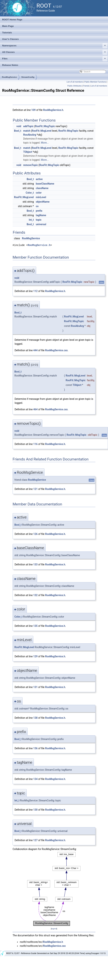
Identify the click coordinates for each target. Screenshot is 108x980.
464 (35, 409)
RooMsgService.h (53, 110)
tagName (41, 215)
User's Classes (10, 39)
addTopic (28, 126)
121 (35, 489)
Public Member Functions (95, 82)
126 (35, 534)
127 (35, 840)
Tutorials (7, 33)
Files (55, 59)
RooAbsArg (30, 135)
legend (54, 929)
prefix (39, 211)
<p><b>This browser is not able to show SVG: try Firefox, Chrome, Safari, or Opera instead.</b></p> (54, 889)
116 (35, 444)
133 (35, 564)
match (27, 131)
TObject (28, 152)
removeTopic (31, 165)
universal (41, 224)
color (39, 193)
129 (35, 656)
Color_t (30, 193)
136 (35, 748)
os (37, 206)
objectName (43, 202)
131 (35, 687)
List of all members (75, 82)
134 (35, 779)
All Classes (55, 52)
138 (35, 718)
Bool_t (18, 131)
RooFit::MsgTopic (45, 126)
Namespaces (55, 46)
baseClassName (45, 184)
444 (35, 350)
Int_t (31, 220)
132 (35, 595)
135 (35, 626)
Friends (86, 86)
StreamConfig (28, 77)
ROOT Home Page (12, 20)
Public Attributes (75, 86)
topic (39, 220)
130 (35, 810)
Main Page (8, 26)
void (19, 126)
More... (45, 143)
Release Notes (10, 65)
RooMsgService (9, 77)
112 (35, 291)
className (42, 188)
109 (33, 110)
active (39, 179)
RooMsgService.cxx (56, 350)
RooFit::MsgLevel (42, 131)
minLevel (41, 197)
